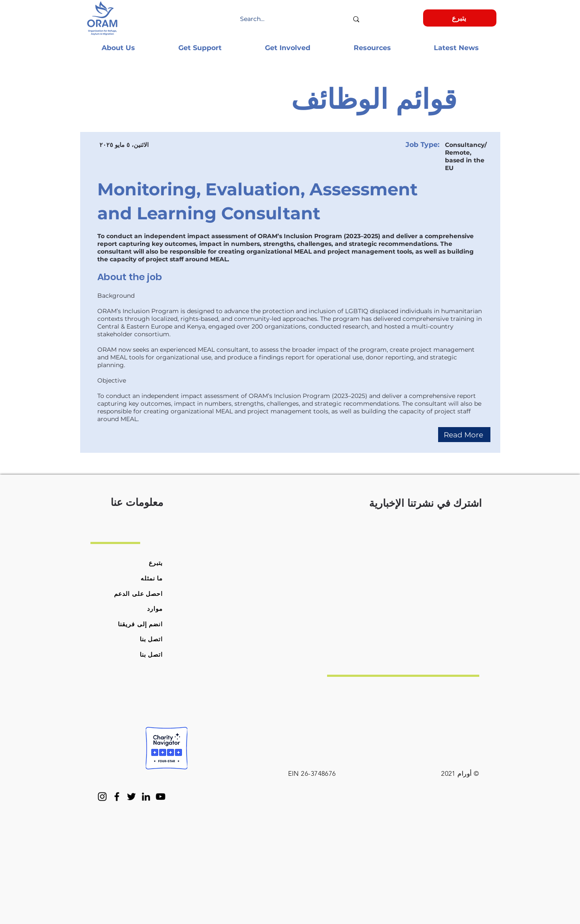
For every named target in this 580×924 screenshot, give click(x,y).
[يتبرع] (460, 18)
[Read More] (464, 435)
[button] (119, 48)
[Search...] (294, 19)
